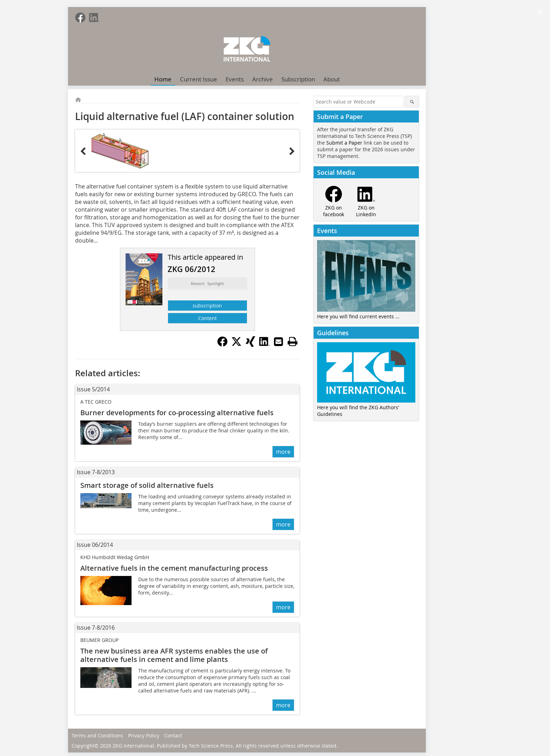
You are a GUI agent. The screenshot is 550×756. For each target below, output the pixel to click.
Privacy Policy (144, 735)
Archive (263, 79)
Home (163, 79)
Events (235, 79)
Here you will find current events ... (358, 316)
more (283, 452)
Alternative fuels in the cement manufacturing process (174, 568)
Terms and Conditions (97, 735)
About (332, 79)
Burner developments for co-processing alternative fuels (177, 413)
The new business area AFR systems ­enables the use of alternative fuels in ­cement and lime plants (174, 655)
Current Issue (199, 79)
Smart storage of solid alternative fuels (147, 485)
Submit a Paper (344, 143)
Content (207, 318)
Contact (173, 735)
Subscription (298, 79)
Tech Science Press (211, 746)
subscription (207, 306)
